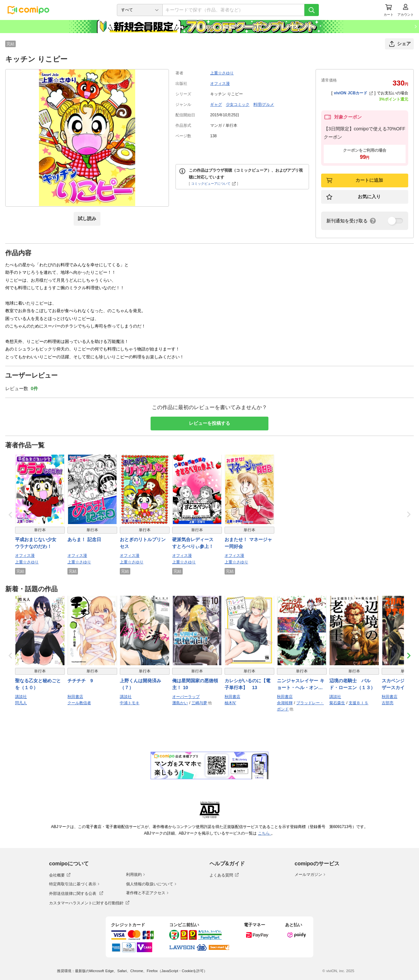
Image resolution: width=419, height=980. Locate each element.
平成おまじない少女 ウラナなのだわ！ (38, 543)
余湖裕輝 (285, 703)
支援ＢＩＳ (358, 703)
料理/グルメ (264, 104)
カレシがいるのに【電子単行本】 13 (247, 684)
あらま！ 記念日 (84, 539)
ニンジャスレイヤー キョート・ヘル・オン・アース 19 (301, 685)
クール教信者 (79, 703)
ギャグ (216, 104)
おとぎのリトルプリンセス (143, 543)
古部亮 (388, 703)
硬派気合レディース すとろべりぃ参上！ (195, 543)
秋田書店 (75, 697)
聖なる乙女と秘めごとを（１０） (38, 684)
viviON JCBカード (353, 93)
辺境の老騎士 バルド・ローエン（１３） (352, 684)
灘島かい (180, 703)
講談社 (21, 697)
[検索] (312, 10)
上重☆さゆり (222, 73)
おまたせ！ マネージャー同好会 (248, 543)
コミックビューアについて (214, 184)
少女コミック (238, 104)
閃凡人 (21, 703)
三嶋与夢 (199, 703)
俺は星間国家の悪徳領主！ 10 (195, 684)
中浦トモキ (130, 703)
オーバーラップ (186, 697)
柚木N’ (230, 703)
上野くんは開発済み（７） (140, 684)
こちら (264, 833)
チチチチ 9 (80, 681)
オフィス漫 (220, 84)
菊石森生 (337, 703)
